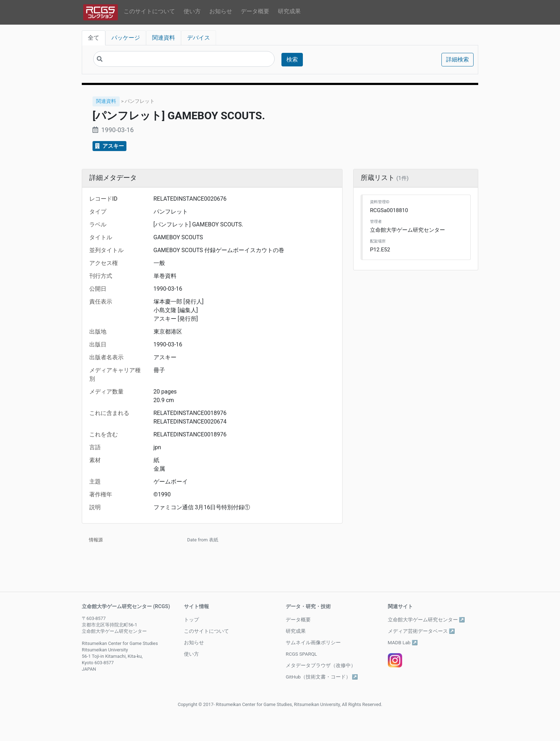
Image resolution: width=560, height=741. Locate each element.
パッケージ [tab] (126, 38)
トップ (191, 620)
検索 (292, 59)
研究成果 (289, 11)
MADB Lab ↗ (403, 642)
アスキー (109, 146)
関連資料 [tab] (164, 38)
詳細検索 (457, 59)
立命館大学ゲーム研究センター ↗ (426, 620)
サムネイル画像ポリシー (313, 642)
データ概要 (255, 11)
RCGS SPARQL (301, 654)
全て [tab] (94, 38)
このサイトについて (149, 11)
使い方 (192, 11)
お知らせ (221, 11)
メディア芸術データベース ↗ (421, 631)
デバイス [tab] (199, 38)
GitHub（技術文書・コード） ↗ (322, 677)
